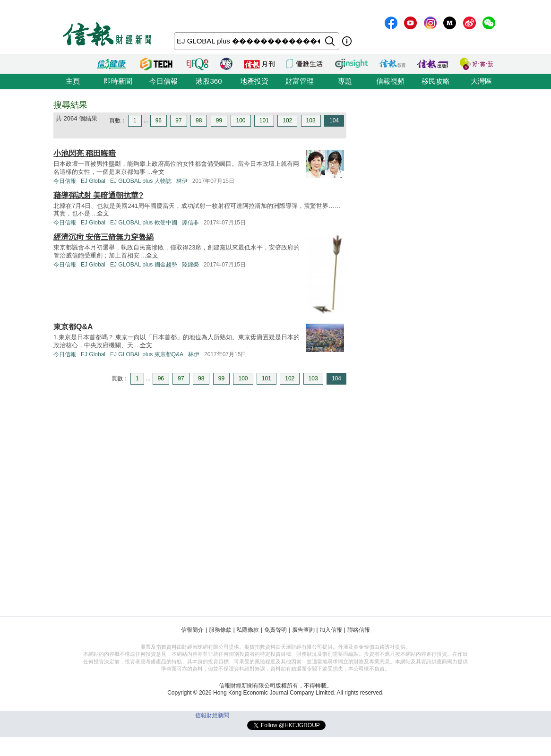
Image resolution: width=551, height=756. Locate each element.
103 (311, 120)
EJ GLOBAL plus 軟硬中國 (144, 223)
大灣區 (481, 81)
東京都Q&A (73, 327)
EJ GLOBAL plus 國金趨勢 (144, 265)
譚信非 (190, 223)
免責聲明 (275, 630)
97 (178, 120)
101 (264, 120)
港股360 (209, 81)
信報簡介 (192, 630)
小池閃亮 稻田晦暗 (85, 153)
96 (159, 120)
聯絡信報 (359, 630)
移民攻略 (436, 81)
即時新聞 (118, 81)
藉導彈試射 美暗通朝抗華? (98, 195)
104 (334, 120)
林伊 (182, 181)
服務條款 (220, 630)
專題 (345, 81)
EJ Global (93, 181)
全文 (158, 172)
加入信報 (331, 630)
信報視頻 (390, 81)
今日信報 (164, 81)
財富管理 (300, 81)
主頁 (73, 81)
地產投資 (254, 81)
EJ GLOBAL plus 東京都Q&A (147, 354)
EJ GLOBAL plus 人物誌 (141, 181)
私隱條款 (248, 630)
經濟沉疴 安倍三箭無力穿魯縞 (103, 237)
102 (287, 120)
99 (219, 120)
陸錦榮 (190, 265)
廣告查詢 (303, 630)
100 (241, 120)
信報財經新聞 (212, 715)
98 (199, 120)
